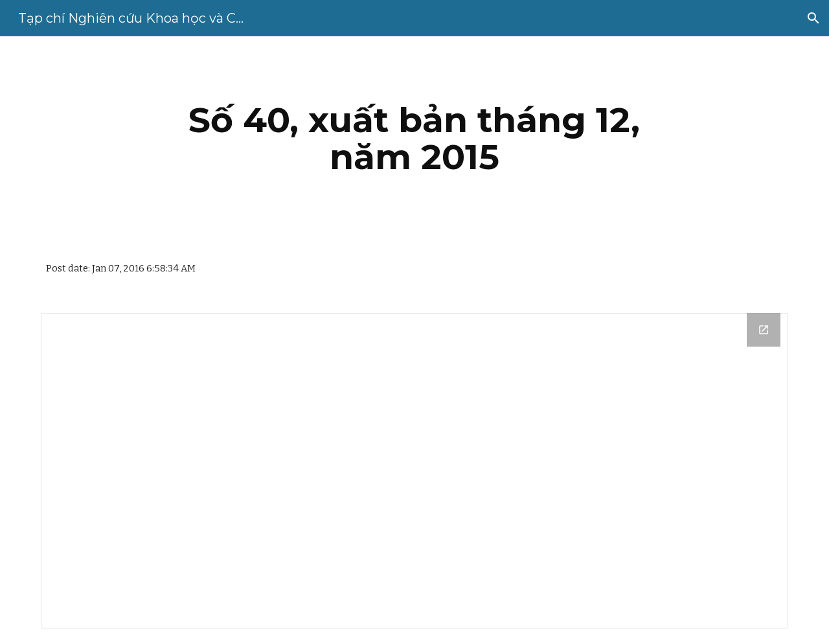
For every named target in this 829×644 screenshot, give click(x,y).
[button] (813, 18)
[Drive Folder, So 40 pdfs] (414, 471)
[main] (414, 138)
